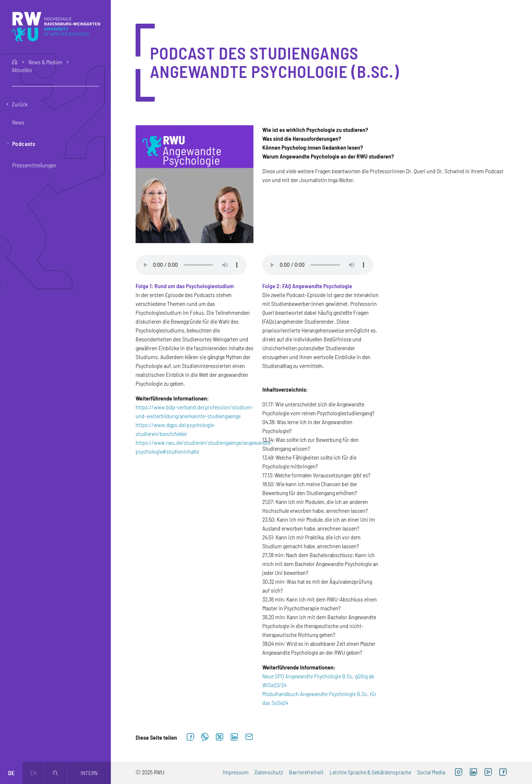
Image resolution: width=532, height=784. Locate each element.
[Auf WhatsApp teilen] (205, 737)
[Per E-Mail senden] (249, 737)
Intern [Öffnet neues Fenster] (89, 773)
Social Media (431, 772)
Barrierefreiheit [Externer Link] (306, 772)
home (15, 62)
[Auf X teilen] (219, 737)
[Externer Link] (473, 773)
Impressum (236, 772)
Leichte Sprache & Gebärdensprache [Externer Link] (370, 772)
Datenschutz (269, 772)
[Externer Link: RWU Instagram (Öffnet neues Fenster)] (458, 773)
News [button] (18, 122)
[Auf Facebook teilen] (190, 737)
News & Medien (45, 62)
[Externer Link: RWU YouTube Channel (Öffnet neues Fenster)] (488, 773)
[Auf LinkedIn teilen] (234, 737)
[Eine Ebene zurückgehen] (55, 104)
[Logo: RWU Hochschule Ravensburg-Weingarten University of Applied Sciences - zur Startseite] (56, 27)
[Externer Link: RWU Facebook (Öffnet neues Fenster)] (503, 773)
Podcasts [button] (24, 144)
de (11, 773)
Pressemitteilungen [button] (34, 165)
